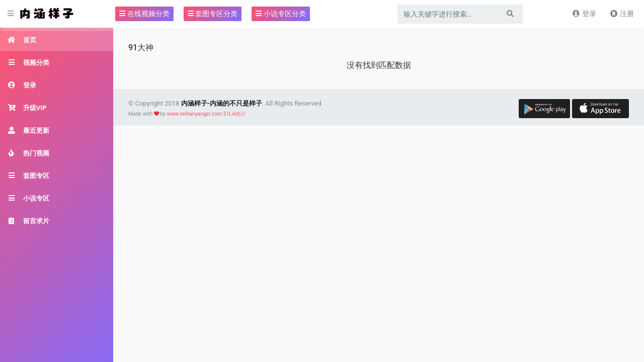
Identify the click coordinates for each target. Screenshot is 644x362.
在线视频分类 (144, 14)
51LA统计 (234, 114)
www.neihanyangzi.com (194, 114)
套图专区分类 (213, 14)
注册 (622, 14)
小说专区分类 (280, 14)
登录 (584, 14)
